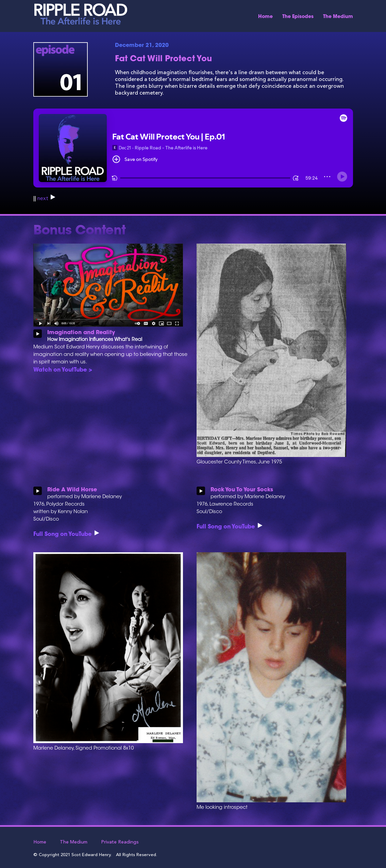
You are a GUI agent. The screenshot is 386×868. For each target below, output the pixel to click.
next (46, 199)
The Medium (338, 17)
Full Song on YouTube (66, 535)
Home (265, 17)
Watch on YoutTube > (63, 370)
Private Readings (120, 842)
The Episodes (298, 17)
